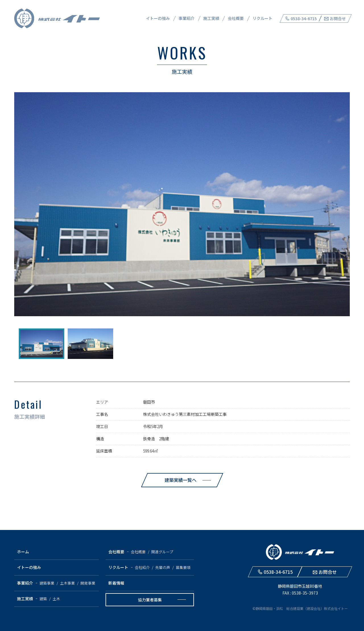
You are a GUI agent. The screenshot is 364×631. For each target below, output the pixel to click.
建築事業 (47, 583)
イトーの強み (158, 18)
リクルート (262, 18)
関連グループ (162, 552)
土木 (56, 599)
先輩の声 (163, 567)
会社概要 (236, 18)
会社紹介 (142, 567)
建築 (43, 599)
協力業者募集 (150, 600)
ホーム (23, 552)
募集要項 (183, 567)
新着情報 (116, 583)
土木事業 (67, 583)
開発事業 (88, 583)
